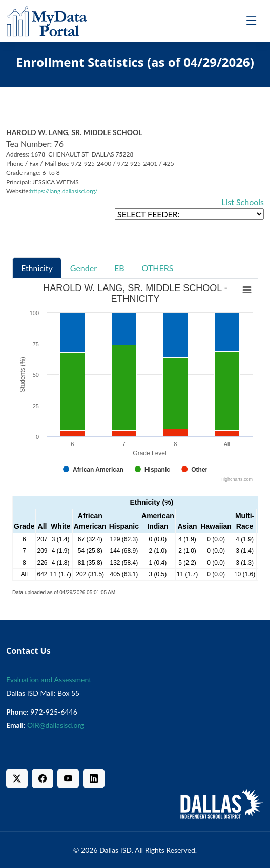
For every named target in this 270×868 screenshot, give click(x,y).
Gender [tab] (84, 268)
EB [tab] (119, 268)
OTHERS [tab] (158, 268)
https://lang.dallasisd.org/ (64, 191)
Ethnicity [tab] (37, 268)
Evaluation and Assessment (49, 680)
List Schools (243, 202)
